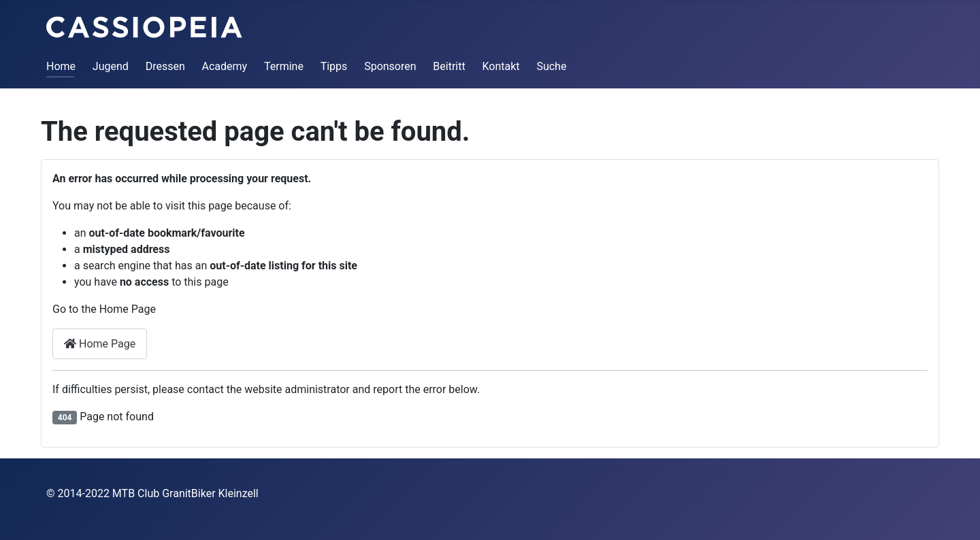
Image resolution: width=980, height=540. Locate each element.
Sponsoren (390, 66)
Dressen (165, 66)
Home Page (100, 344)
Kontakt (501, 66)
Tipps (334, 66)
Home (61, 66)
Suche (551, 66)
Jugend (111, 66)
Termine (284, 66)
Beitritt (449, 66)
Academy (225, 66)
